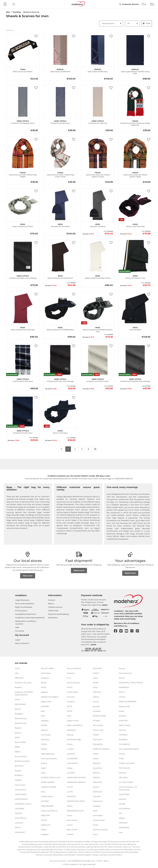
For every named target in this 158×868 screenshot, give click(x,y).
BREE (17, 747)
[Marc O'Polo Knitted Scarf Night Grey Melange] (23, 257)
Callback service (55, 607)
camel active (20, 789)
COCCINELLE (21, 818)
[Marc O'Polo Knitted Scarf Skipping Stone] (23, 102)
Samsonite (98, 801)
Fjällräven (45, 739)
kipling (70, 735)
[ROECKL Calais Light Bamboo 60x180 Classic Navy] (135, 50)
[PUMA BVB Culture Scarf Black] (23, 50)
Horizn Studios (73, 683)
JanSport (71, 702)
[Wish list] (144, 4)
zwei (121, 832)
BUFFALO (19, 766)
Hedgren (45, 834)
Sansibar (97, 806)
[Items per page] (132, 24)
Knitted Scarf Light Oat (98, 122)
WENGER (123, 823)
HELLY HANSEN (74, 668)
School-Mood (99, 820)
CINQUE (19, 813)
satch (95, 811)
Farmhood (46, 735)
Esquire (44, 730)
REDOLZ (97, 763)
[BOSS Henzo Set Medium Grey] (135, 257)
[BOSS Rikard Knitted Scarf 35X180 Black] (60, 308)
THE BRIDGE (124, 744)
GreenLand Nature (49, 811)
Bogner (18, 728)
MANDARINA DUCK (75, 811)
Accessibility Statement (25, 614)
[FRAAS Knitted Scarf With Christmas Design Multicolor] (135, 102)
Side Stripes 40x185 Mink (60, 70)
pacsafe (96, 706)
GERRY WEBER (48, 782)
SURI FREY (123, 721)
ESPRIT (44, 725)
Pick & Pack (98, 725)
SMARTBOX (124, 687)
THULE (122, 754)
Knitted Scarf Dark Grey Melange (60, 380)
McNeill (70, 834)
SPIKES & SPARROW (128, 702)
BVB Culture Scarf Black (23, 70)
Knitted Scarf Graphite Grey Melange (135, 380)
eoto (43, 711)
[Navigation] (5, 4)
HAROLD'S (46, 825)
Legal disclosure (22, 600)
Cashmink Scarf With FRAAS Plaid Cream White (60, 174)
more (105, 605)
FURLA (44, 763)
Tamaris (122, 730)
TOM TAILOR (124, 768)
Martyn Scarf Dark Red (135, 225)
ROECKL (97, 777)
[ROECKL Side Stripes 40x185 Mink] (60, 50)
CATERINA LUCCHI (23, 804)
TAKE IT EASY (125, 725)
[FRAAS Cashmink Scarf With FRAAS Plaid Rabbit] (23, 153)
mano (69, 815)
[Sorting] (111, 24)
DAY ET (18, 827)
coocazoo (19, 823)
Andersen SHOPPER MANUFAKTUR (24, 693)
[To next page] (88, 449)
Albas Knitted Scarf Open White (98, 277)
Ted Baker (123, 739)
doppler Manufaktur (50, 697)
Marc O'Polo (72, 830)
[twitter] (122, 631)
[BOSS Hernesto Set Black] (98, 205)
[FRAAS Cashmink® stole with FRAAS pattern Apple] (135, 153)
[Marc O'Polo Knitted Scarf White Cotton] (98, 360)
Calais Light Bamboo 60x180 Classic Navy (135, 71)
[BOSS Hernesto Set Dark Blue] (60, 205)
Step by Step (124, 706)
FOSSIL (44, 744)
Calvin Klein (20, 785)
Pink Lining (98, 730)
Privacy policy (21, 611)
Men (8, 12)
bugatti (18, 771)
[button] (36, 36)
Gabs (43, 773)
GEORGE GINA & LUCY (51, 777)
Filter (147, 23)
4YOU (17, 668)
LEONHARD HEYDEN (76, 777)
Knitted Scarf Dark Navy (60, 122)
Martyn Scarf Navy (60, 431)
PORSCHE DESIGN (101, 749)
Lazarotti (71, 773)
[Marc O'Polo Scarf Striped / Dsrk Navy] (23, 360)
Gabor (44, 768)
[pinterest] (139, 631)
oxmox (96, 702)
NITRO (96, 683)
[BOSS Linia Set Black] (135, 308)
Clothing (17, 12)
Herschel (71, 673)
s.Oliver (122, 697)
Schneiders (98, 815)
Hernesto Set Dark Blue (60, 225)
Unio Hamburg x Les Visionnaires (128, 788)
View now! (28, 576)
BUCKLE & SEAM (22, 761)
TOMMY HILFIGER (127, 763)
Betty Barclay (21, 718)
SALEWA (97, 796)
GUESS (44, 820)
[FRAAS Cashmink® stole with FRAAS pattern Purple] (98, 153)
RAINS (96, 758)
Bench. (18, 709)
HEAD (44, 830)
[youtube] (128, 631)
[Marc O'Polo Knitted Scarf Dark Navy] (60, 102)
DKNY (44, 687)
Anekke (18, 687)
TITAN (121, 758)
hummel (71, 697)
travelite (122, 773)
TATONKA (123, 735)
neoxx (96, 678)
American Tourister (23, 683)
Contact (52, 600)
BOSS (17, 737)
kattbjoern (72, 730)
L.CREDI (70, 749)
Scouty (122, 668)
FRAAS (44, 749)
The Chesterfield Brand (129, 749)
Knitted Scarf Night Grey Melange (23, 277)
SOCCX (122, 692)
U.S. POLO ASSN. (126, 782)
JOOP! (70, 711)
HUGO (70, 687)
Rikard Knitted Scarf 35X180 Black (60, 328)
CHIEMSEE (20, 809)
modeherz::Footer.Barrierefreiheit (30, 618)
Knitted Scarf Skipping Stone (23, 122)
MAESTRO (71, 796)
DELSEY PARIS (47, 668)
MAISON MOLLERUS (76, 801)
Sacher (96, 787)
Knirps (70, 744)
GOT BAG (45, 801)
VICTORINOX (125, 809)
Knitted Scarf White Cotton (98, 380)
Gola (43, 792)
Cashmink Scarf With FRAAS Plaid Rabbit (23, 174)
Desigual (45, 678)
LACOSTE (71, 754)
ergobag (45, 721)
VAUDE (122, 804)
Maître (70, 806)
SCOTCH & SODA (100, 830)
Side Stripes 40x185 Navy (98, 70)
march (70, 825)
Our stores (20, 631)
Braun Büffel (20, 742)
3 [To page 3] (82, 449)
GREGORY (45, 815)
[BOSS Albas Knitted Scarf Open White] (98, 257)
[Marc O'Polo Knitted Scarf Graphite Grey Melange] (135, 360)
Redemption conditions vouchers (26, 622)
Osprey (96, 697)
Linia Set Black (135, 328)
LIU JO (70, 787)
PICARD (96, 721)
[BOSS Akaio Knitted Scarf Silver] (23, 205)
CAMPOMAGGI (21, 799)
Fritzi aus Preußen (49, 758)
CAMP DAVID (21, 794)
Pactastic (97, 711)
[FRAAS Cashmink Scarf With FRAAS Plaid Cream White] (60, 153)
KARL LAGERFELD (75, 725)
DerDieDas (46, 673)
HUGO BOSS (72, 692)
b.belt (17, 699)
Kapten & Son (73, 721)
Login (18, 640)
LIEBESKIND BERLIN (76, 782)
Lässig (70, 768)
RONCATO (97, 782)
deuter (44, 683)
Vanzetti (122, 799)
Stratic (122, 711)
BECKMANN (20, 704)
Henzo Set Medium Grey (135, 277)
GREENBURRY (47, 806)
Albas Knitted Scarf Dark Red (23, 328)
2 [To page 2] (75, 449)
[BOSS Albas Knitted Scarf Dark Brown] (60, 257)
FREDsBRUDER (48, 754)
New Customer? (22, 643)
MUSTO (96, 673)
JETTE (69, 706)
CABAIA (18, 780)
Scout (95, 834)
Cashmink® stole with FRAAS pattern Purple (98, 174)
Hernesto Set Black (98, 225)
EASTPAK (45, 706)
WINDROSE (124, 827)
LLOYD (70, 792)
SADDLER (97, 792)
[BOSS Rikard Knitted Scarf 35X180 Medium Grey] (98, 308)
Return (51, 604)
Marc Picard (72, 820)
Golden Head (47, 796)
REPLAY (96, 773)
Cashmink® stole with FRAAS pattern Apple (135, 174)
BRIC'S (18, 752)
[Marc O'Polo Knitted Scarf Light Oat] (98, 102)
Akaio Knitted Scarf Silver (23, 225)
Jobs (17, 627)
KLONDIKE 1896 (74, 739)
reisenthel (97, 768)
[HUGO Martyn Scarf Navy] (60, 411)
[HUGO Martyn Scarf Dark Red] (135, 205)
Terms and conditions (25, 604)
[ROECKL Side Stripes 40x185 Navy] (98, 50)
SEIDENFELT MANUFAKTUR (131, 683)
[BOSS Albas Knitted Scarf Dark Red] (23, 308)
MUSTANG (97, 668)
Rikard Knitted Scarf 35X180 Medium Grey (98, 329)
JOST (69, 716)
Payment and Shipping (58, 614)
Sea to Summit (125, 673)
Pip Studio (98, 739)
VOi (120, 813)
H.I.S (69, 678)
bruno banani (21, 756)
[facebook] (117, 631)
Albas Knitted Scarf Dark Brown (60, 277)
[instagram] (133, 631)
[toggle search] (13, 4)
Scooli (96, 825)
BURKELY (19, 775)
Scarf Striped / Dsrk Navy (23, 380)
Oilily (95, 687)
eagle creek (46, 702)
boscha (18, 733)
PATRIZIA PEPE (99, 716)
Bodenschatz (21, 723)
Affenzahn (19, 678)
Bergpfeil (19, 714)
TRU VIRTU (123, 777)
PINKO (96, 735)
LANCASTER (72, 763)
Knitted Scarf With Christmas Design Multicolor (135, 123)
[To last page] (95, 449)
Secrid (122, 678)
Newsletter (53, 618)
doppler (44, 692)
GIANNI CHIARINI (49, 787)
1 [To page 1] (68, 449)
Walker (122, 818)
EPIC (43, 716)
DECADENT (20, 832)
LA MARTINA (72, 758)
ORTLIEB (97, 692)
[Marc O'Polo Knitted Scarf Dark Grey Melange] (60, 360)
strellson (123, 716)
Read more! (79, 570)
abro (17, 673)
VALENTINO (124, 794)
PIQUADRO (98, 744)
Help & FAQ (53, 611)
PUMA (96, 754)
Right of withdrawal (24, 607)
